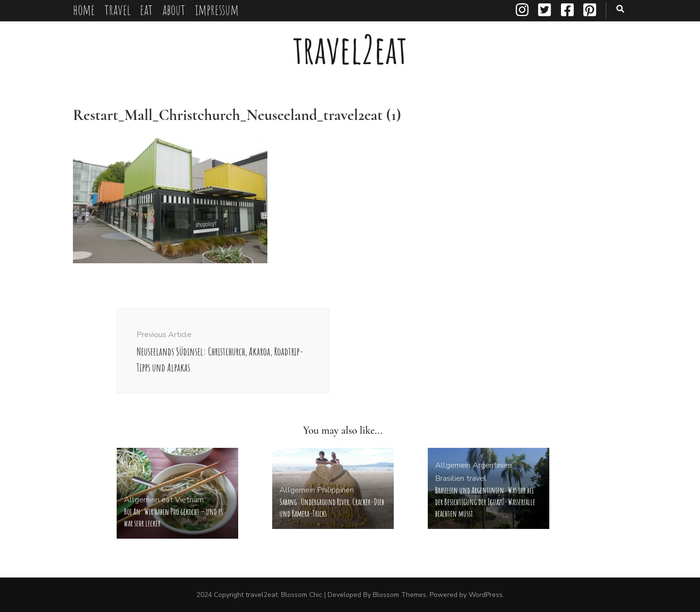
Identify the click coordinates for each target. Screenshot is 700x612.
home (84, 9)
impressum (217, 9)
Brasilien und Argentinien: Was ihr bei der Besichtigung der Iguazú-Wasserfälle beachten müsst (485, 502)
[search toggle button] (620, 9)
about (174, 9)
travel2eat (350, 49)
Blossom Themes (400, 595)
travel (117, 9)
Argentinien (492, 465)
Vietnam (189, 500)
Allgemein (142, 500)
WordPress (486, 595)
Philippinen (335, 490)
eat (146, 9)
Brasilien (450, 478)
